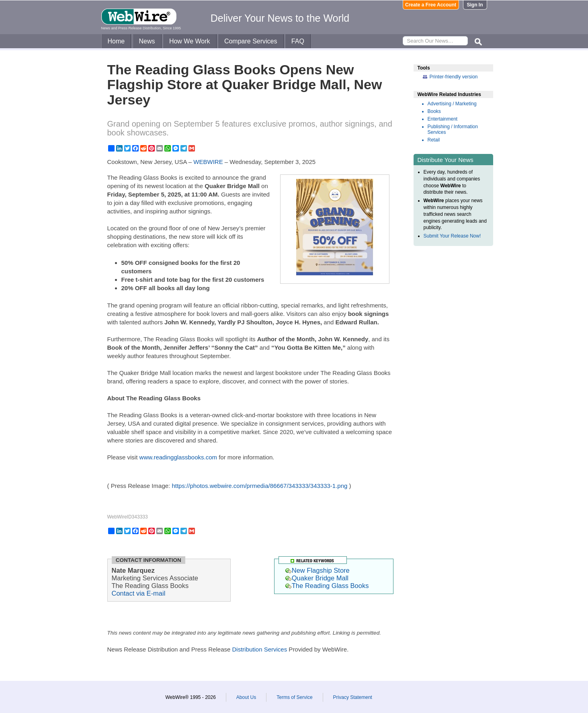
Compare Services (251, 41)
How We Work (190, 41)
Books (434, 111)
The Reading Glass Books (327, 586)
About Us (246, 697)
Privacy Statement (353, 697)
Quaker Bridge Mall (317, 578)
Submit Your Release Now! (452, 236)
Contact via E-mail (139, 593)
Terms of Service (294, 697)
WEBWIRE (208, 162)
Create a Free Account (431, 5)
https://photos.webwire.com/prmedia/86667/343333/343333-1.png (259, 486)
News (147, 41)
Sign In (475, 5)
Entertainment (443, 119)
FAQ (298, 41)
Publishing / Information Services (453, 129)
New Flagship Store (318, 570)
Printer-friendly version (454, 77)
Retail (434, 140)
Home (116, 41)
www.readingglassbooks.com (178, 457)
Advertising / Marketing (452, 104)
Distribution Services (259, 649)
